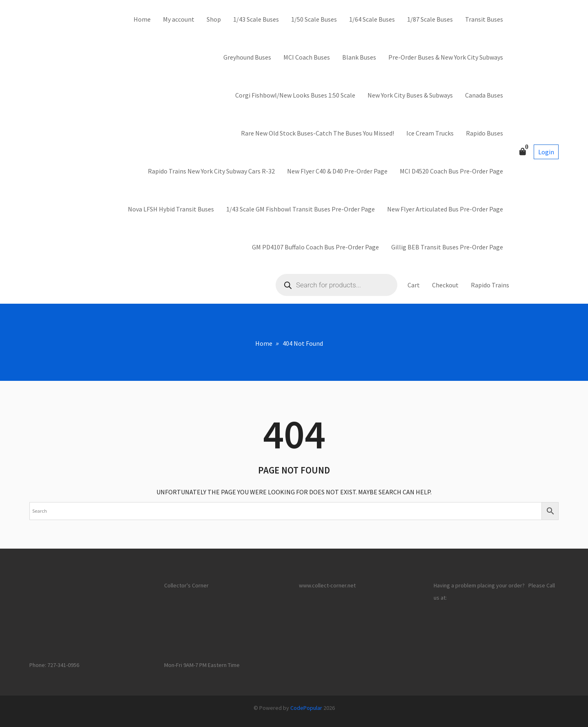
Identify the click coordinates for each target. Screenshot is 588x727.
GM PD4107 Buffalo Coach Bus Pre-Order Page (315, 247)
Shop (214, 19)
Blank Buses (359, 57)
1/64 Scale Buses (372, 19)
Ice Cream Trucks (430, 133)
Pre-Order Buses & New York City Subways (446, 57)
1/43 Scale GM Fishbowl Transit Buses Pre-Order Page (301, 209)
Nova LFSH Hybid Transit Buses (171, 209)
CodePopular (306, 708)
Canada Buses (484, 95)
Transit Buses (484, 19)
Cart (414, 285)
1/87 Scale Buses (430, 19)
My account (179, 19)
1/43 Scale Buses (256, 19)
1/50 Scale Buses (314, 19)
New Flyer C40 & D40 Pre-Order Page (337, 171)
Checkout (445, 285)
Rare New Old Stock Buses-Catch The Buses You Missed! (317, 133)
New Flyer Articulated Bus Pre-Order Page (445, 209)
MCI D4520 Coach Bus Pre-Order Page (451, 171)
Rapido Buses (484, 133)
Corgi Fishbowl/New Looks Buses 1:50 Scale (295, 95)
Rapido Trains (490, 285)
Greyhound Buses (247, 57)
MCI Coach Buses (307, 57)
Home (142, 19)
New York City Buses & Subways (410, 95)
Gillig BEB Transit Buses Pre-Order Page (447, 247)
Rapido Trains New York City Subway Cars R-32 (211, 171)
